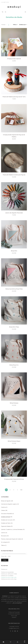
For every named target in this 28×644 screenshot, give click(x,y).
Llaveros (3, 533)
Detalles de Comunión (7, 520)
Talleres (3, 545)
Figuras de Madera (6, 526)
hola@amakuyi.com (14, 628)
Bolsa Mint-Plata (14, 327)
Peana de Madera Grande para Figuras (14, 175)
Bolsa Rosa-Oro (14, 365)
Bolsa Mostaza (14, 403)
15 (11, 25)
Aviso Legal (14, 616)
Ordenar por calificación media (9, 574)
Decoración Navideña (7, 514)
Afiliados (14, 617)
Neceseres (4, 536)
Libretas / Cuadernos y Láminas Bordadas (12, 529)
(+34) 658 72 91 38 (14, 627)
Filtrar (5, 560)
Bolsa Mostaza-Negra (14, 441)
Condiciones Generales (14, 614)
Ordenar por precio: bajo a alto (9, 577)
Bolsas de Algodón (6, 501)
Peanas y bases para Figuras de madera (11, 539)
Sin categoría (4, 542)
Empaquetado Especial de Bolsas (14, 479)
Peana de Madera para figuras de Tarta (14, 97)
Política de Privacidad (14, 612)
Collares (3, 510)
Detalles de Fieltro (6, 523)
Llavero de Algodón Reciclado (14, 213)
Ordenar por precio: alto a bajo (9, 579)
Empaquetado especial (14, 59)
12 (9, 25)
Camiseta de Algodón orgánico (9, 504)
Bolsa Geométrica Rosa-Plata (14, 289)
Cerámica (3, 507)
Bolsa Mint (14, 251)
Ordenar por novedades (7, 576)
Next (21, 490)
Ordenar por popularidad (7, 572)
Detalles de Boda (6, 517)
